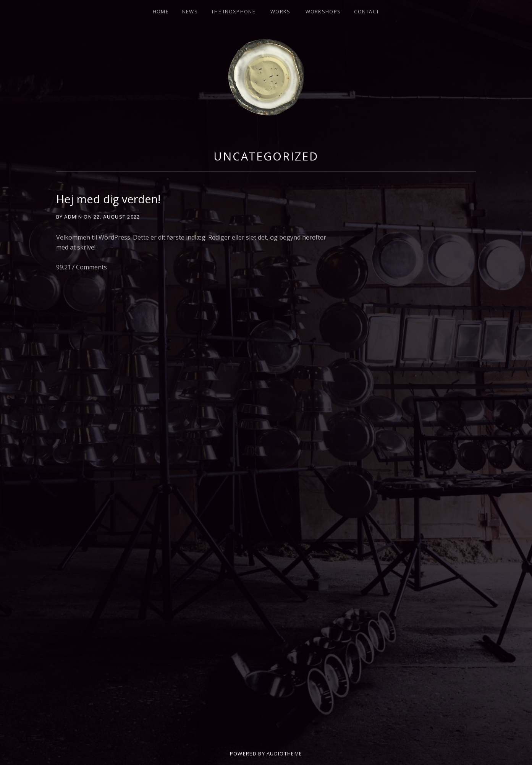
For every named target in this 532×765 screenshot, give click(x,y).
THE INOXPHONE (233, 11)
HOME (161, 11)
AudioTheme (284, 754)
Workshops (323, 11)
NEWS (190, 11)
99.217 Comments (82, 267)
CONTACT (367, 11)
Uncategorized (266, 156)
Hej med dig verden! (108, 199)
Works (281, 11)
